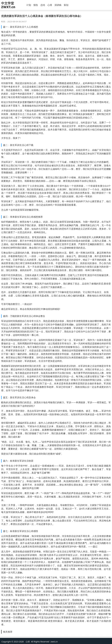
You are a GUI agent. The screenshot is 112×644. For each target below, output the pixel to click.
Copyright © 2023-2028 (13, 642)
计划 (29, 5)
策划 (66, 5)
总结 (43, 5)
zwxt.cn (54, 642)
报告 (36, 5)
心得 (50, 5)
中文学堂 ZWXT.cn (8, 5)
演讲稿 (58, 5)
